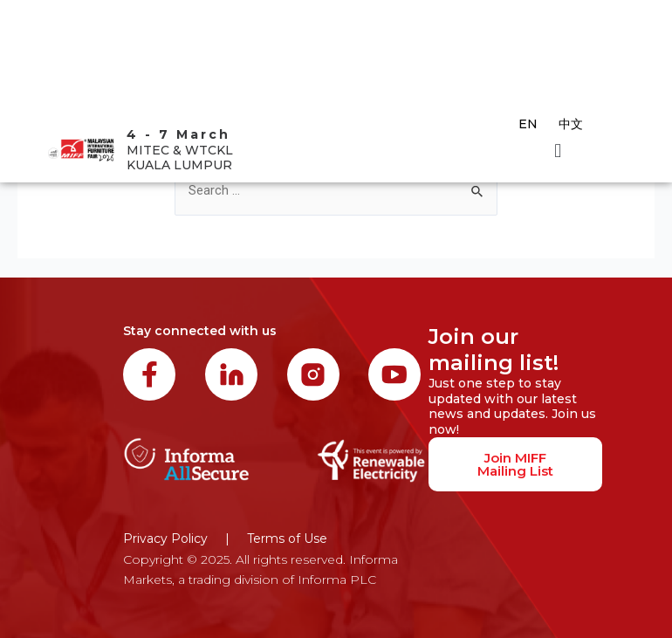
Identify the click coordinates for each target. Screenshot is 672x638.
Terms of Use (287, 539)
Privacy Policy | (176, 539)
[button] (558, 151)
